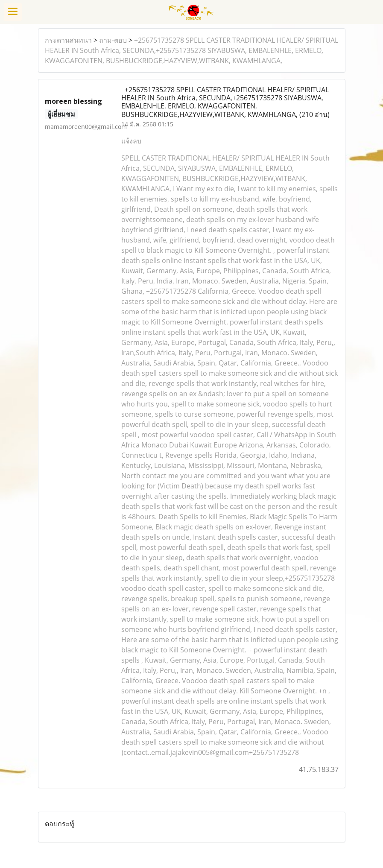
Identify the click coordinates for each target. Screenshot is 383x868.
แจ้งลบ (131, 141)
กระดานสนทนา (68, 40)
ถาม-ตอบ (113, 40)
